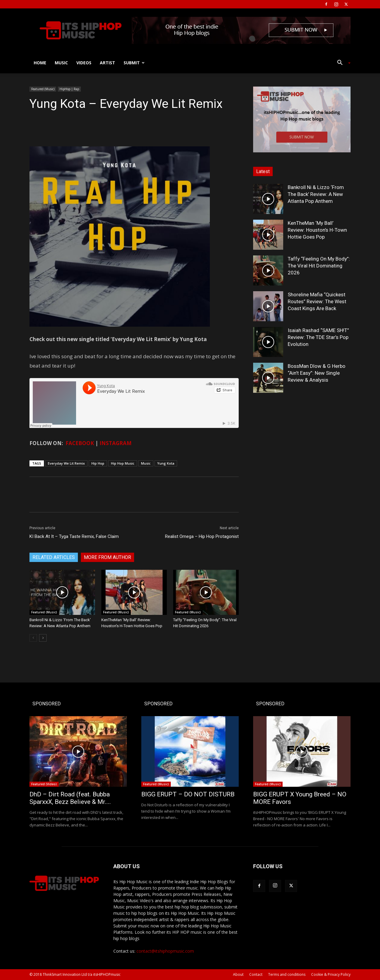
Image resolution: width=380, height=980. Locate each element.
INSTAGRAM (116, 443)
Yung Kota (166, 463)
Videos (84, 63)
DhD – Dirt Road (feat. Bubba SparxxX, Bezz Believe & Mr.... (70, 798)
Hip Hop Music (123, 463)
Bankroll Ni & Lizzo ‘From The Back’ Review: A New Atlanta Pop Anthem (316, 194)
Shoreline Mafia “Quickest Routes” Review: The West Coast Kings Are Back (317, 301)
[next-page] (43, 638)
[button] (342, 63)
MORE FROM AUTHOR (107, 557)
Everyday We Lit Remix (66, 463)
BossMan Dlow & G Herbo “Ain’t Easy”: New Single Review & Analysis (317, 373)
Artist (107, 63)
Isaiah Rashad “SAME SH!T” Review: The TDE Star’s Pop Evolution (318, 337)
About (238, 974)
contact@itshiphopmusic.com (165, 951)
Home (40, 63)
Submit (134, 63)
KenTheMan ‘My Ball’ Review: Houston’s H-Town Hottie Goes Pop (317, 230)
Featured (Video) (44, 784)
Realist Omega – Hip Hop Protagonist (202, 536)
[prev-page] (33, 638)
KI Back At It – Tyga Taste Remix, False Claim (74, 536)
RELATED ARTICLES (54, 557)
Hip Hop (98, 463)
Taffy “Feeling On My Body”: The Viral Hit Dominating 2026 (319, 266)
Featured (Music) (43, 89)
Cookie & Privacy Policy (331, 974)
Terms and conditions (287, 974)
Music (61, 63)
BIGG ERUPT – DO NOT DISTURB (188, 794)
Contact (256, 974)
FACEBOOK (80, 443)
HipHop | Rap (69, 89)
